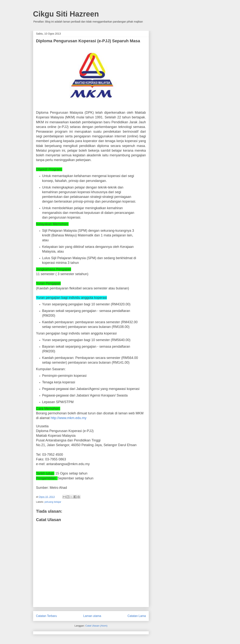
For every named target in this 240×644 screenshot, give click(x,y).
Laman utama (92, 616)
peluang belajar (53, 502)
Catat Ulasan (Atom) (96, 626)
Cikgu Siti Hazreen (66, 14)
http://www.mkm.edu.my (69, 418)
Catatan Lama (137, 616)
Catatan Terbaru (46, 616)
